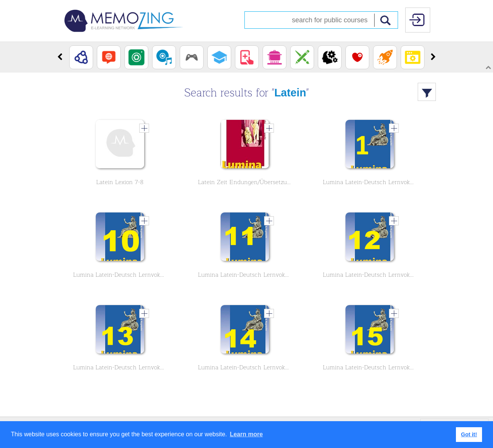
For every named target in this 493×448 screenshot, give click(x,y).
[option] (81, 57)
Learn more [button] (246, 434)
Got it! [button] (469, 434)
